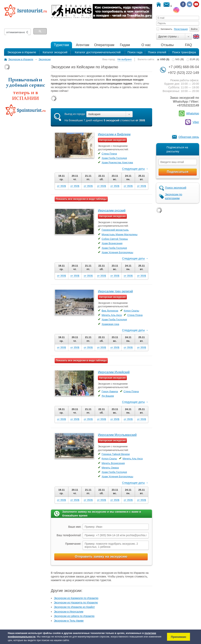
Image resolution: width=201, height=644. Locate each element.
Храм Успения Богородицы (117, 252)
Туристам (61, 45)
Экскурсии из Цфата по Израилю (74, 616)
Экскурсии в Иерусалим (69, 612)
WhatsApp (193, 113)
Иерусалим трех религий (115, 291)
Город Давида (110, 391)
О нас (146, 45)
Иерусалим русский (112, 211)
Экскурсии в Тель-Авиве (69, 621)
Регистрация (181, 29)
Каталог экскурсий (55, 52)
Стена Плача (109, 154)
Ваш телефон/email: (69, 535)
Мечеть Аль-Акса (112, 315)
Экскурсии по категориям (174, 196)
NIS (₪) (178, 59)
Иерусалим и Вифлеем (114, 134)
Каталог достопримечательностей (98, 52)
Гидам (125, 45)
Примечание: (73, 544)
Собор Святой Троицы (115, 239)
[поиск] (17, 33)
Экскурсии (45, 59)
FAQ (188, 45)
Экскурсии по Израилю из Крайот (74, 607)
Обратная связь (189, 137)
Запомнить (164, 29)
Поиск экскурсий (176, 188)
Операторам (104, 45)
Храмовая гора (110, 324)
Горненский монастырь (115, 230)
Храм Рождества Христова (117, 162)
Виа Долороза (110, 311)
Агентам (83, 45)
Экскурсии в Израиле (22, 52)
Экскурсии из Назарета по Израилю (76, 603)
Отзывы (167, 45)
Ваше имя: (75, 527)
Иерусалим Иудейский (114, 372)
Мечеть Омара (110, 468)
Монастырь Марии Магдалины (120, 234)
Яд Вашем (108, 396)
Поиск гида (135, 52)
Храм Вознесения (112, 243)
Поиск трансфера (184, 52)
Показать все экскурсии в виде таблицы (81, 199)
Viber (196, 122)
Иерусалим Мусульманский (117, 435)
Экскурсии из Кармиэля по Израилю (76, 598)
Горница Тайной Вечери (116, 454)
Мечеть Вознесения (113, 463)
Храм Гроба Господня (114, 158)
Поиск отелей (157, 52)
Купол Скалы (131, 311)
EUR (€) (193, 59)
